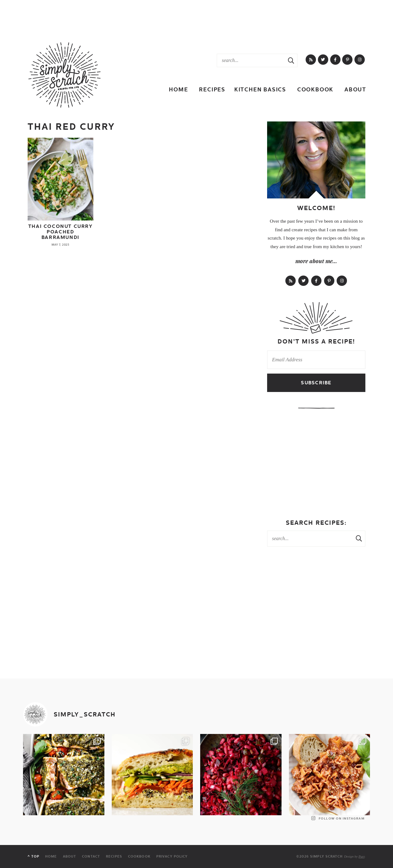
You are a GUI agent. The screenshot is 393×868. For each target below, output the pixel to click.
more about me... (316, 261)
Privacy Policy (172, 856)
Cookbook (315, 89)
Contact (91, 856)
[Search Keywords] (251, 60)
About (355, 89)
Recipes (212, 89)
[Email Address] (316, 360)
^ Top (33, 856)
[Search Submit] (291, 60)
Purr (362, 856)
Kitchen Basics (260, 89)
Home (178, 89)
